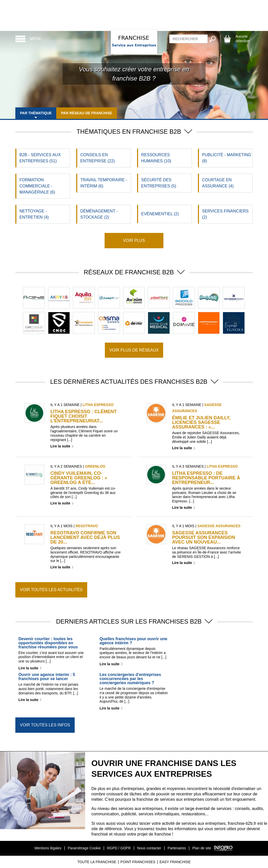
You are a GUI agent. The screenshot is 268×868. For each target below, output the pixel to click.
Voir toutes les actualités (51, 590)
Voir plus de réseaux (134, 350)
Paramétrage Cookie (84, 848)
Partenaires (177, 848)
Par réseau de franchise (91, 113)
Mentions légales (48, 848)
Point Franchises (138, 862)
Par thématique (37, 113)
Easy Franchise (175, 862)
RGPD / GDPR (119, 848)
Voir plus (134, 240)
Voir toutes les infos (45, 725)
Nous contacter (149, 848)
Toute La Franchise (97, 862)
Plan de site (202, 848)
